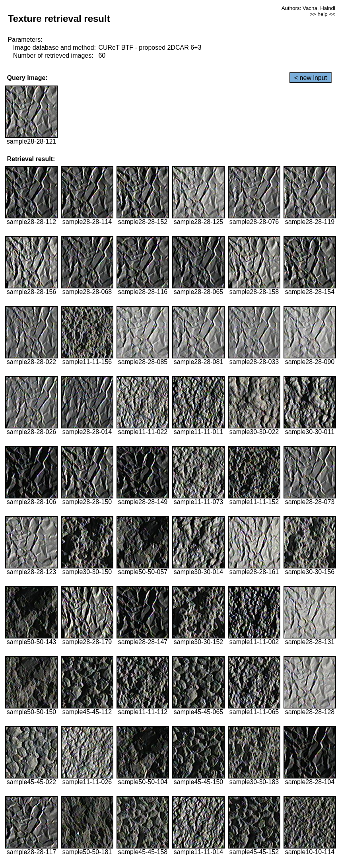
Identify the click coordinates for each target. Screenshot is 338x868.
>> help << (322, 14)
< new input (311, 78)
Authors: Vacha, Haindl (308, 8)
